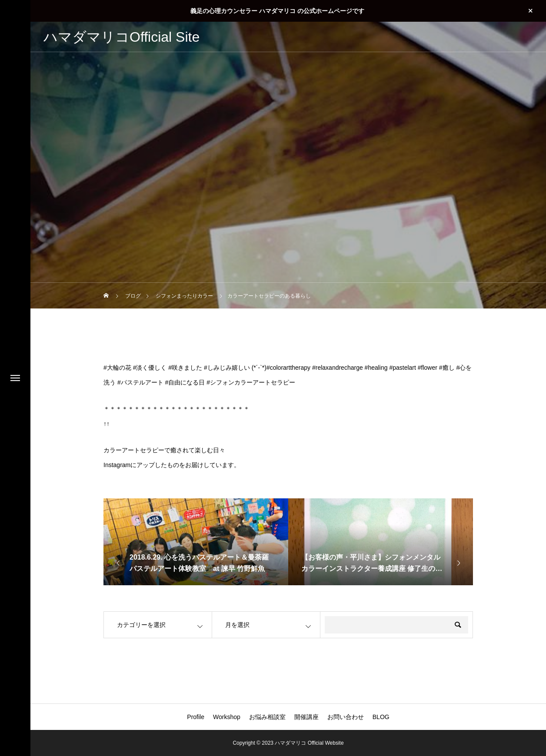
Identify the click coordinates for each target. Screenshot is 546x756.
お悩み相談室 (267, 717)
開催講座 (306, 717)
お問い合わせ (346, 717)
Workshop (227, 717)
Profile (196, 717)
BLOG (381, 717)
